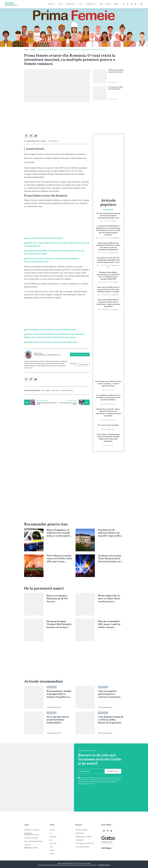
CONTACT (28, 845)
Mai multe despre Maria (80, 354)
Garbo (26, 50)
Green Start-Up (75, 865)
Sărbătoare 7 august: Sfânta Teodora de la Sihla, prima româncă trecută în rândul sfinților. (57, 245)
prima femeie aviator (67, 390)
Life (59, 4)
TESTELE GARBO (82, 830)
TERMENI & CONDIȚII (32, 830)
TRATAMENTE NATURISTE (85, 843)
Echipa (107, 4)
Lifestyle (33, 50)
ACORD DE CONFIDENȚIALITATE (32, 834)
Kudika (48, 865)
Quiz (100, 4)
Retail (52, 865)
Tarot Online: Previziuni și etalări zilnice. (44, 238)
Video (114, 4)
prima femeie (56, 390)
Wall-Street (42, 865)
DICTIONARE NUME (82, 847)
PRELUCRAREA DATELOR (33, 841)
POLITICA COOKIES (31, 838)
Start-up (67, 865)
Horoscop (89, 4)
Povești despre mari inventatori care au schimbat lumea (50, 330)
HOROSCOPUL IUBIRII (84, 837)
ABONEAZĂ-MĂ (113, 771)
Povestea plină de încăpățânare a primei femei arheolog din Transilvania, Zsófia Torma (52, 260)
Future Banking (60, 865)
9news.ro (84, 865)
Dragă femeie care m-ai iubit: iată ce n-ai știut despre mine (51, 342)
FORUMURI (80, 840)
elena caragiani (46, 390)
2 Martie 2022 (31, 141)
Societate (69, 4)
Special (50, 4)
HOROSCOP (80, 833)
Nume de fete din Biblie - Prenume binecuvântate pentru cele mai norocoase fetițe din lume (54, 252)
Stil (79, 4)
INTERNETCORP (72, 863)
